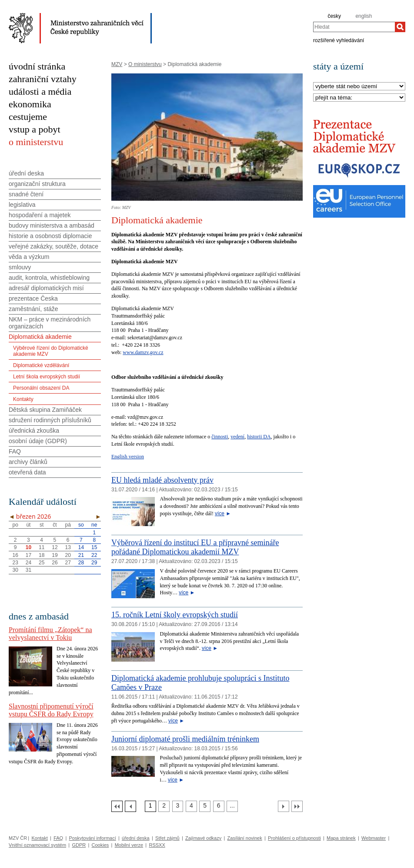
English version (128, 457)
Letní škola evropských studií (47, 377)
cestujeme (28, 117)
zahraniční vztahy (43, 79)
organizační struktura (37, 184)
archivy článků (28, 462)
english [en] (364, 16)
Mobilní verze (129, 845)
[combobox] (354, 27)
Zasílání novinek (245, 838)
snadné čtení (26, 194)
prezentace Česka (33, 298)
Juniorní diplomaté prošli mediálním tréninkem (185, 739)
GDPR (79, 845)
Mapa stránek (341, 838)
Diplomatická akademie (40, 337)
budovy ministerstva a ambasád (52, 225)
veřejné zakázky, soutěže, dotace (53, 246)
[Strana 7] (232, 806)
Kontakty (23, 399)
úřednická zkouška (34, 431)
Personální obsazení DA (41, 388)
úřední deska (26, 173)
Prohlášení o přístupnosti (294, 838)
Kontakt (39, 838)
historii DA (259, 437)
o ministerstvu (36, 142)
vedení (237, 437)
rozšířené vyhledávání (339, 40)
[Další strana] (284, 806)
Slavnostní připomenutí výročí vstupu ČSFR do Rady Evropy (51, 710)
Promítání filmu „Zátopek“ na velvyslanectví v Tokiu (50, 634)
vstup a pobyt (35, 129)
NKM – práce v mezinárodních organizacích (50, 323)
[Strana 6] (219, 806)
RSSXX (157, 845)
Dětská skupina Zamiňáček (45, 410)
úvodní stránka (37, 66)
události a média (40, 91)
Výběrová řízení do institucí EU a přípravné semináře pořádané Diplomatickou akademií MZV (195, 547)
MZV (117, 64)
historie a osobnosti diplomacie (50, 236)
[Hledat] (400, 27)
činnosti (220, 437)
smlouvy (20, 267)
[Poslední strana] (297, 806)
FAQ (15, 451)
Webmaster (374, 838)
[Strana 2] (164, 806)
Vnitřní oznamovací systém (37, 845)
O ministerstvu (145, 64)
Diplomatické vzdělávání (41, 365)
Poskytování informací (93, 838)
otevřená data (27, 472)
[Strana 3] (178, 806)
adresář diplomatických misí (46, 288)
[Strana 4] (191, 806)
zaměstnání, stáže (33, 309)
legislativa (22, 205)
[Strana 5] (205, 806)
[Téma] (359, 98)
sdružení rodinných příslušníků (50, 420)
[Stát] (359, 87)
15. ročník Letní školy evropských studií (175, 615)
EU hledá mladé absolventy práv (162, 480)
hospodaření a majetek (40, 215)
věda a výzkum (29, 257)
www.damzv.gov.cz (143, 352)
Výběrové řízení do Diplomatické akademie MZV (51, 351)
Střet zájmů (167, 838)
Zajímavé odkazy (203, 838)
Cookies (100, 845)
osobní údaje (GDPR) (38, 441)
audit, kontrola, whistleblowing (49, 278)
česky (334, 16)
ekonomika (30, 104)
